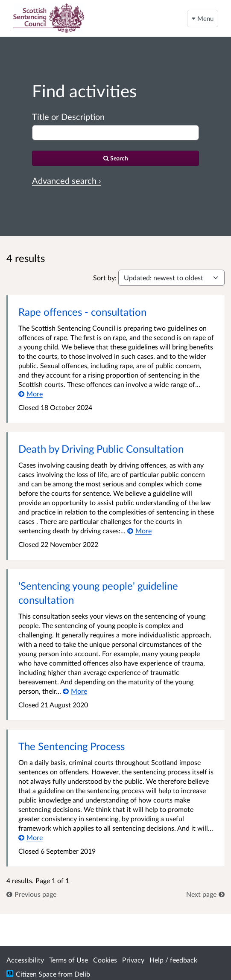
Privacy (133, 960)
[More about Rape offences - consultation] (31, 394)
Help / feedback (173, 960)
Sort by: (105, 278)
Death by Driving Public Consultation (101, 449)
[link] (31, 894)
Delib (82, 974)
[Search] (115, 158)
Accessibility (25, 960)
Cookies (105, 960)
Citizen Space (36, 974)
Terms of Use (69, 960)
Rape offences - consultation (82, 312)
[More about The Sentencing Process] (31, 837)
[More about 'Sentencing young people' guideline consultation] (75, 691)
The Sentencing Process (72, 746)
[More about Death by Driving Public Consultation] (139, 531)
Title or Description (68, 116)
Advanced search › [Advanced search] (67, 180)
